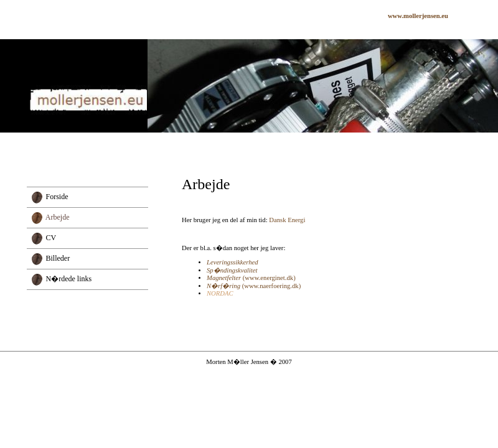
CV (51, 237)
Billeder (58, 258)
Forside (57, 196)
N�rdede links (69, 279)
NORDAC (220, 293)
